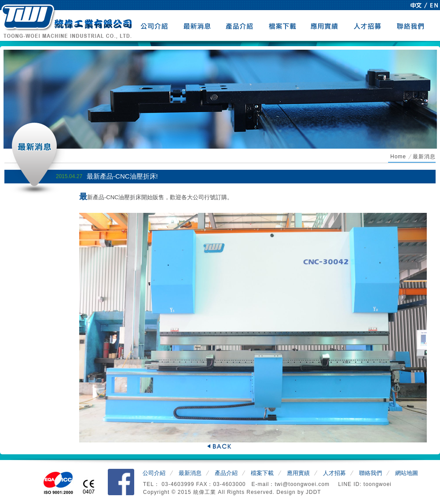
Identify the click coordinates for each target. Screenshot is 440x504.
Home (398, 157)
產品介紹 (240, 26)
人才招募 (368, 26)
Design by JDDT (299, 492)
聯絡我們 (411, 26)
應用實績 (325, 26)
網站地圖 (407, 473)
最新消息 (197, 26)
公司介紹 (155, 26)
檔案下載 (283, 26)
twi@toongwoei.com (303, 484)
